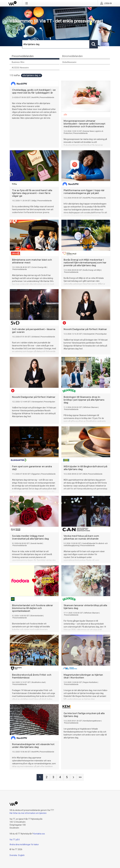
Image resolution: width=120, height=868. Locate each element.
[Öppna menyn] (27, 3)
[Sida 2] (47, 777)
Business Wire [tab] (18, 62)
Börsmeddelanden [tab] (72, 56)
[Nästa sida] (73, 777)
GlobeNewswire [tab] (69, 62)
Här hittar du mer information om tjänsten (28, 813)
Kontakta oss (39, 834)
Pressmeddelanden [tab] (23, 56)
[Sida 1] (40, 777)
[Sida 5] (67, 777)
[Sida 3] (53, 777)
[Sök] (56, 44)
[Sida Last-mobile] (80, 777)
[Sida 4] (60, 777)
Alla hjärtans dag (32, 75)
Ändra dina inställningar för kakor (24, 844)
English (21, 855)
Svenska (13, 855)
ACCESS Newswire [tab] (20, 68)
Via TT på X (15, 840)
